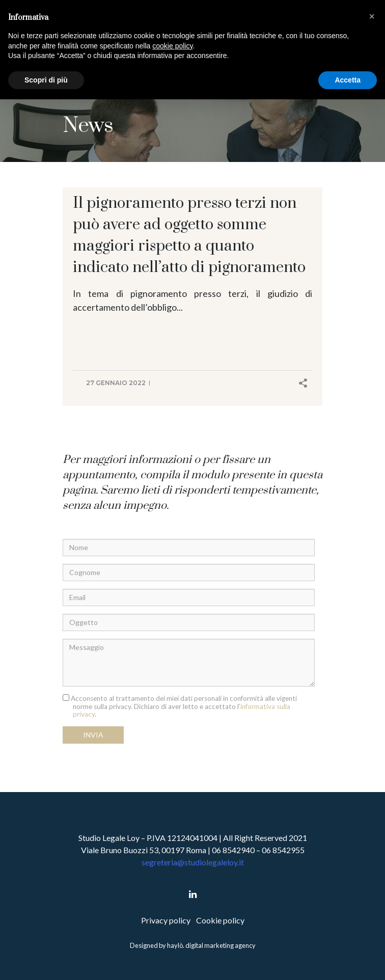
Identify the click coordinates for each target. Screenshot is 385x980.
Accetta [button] (348, 80)
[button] (372, 16)
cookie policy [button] (172, 46)
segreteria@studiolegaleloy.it (193, 862)
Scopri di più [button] (46, 80)
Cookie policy (220, 920)
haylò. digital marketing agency (211, 945)
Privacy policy (167, 920)
